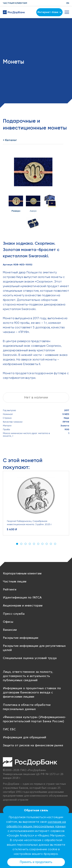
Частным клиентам (15, 3)
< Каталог (10, 140)
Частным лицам (15, 582)
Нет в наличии (36, 397)
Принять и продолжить (36, 862)
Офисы (8, 622)
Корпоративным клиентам (22, 574)
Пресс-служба (14, 614)
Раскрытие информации (21, 638)
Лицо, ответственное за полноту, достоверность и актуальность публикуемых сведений (28, 676)
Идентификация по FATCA (22, 598)
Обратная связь (36, 811)
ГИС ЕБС (9, 729)
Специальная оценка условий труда (30, 658)
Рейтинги (10, 590)
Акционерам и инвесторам (23, 606)
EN (68, 3)
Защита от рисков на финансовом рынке (33, 745)
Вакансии (10, 630)
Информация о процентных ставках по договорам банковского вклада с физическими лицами (32, 693)
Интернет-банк (49, 12)
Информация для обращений (24, 737)
